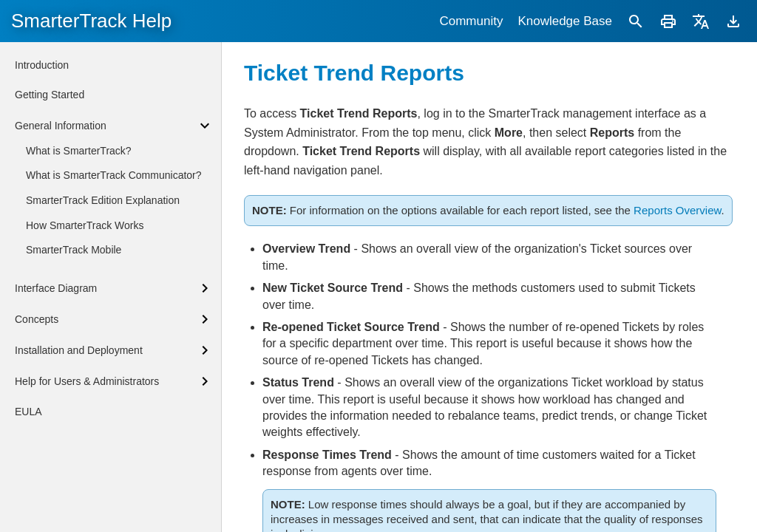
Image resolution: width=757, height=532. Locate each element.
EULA (28, 412)
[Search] (636, 21)
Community (471, 21)
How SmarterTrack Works (85, 225)
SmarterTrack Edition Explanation (103, 200)
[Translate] (701, 21)
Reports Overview (677, 210)
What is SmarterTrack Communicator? (114, 175)
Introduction (42, 65)
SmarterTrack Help (91, 21)
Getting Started (50, 95)
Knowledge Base (565, 21)
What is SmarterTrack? (79, 151)
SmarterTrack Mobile (74, 250)
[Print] (668, 21)
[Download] (733, 21)
